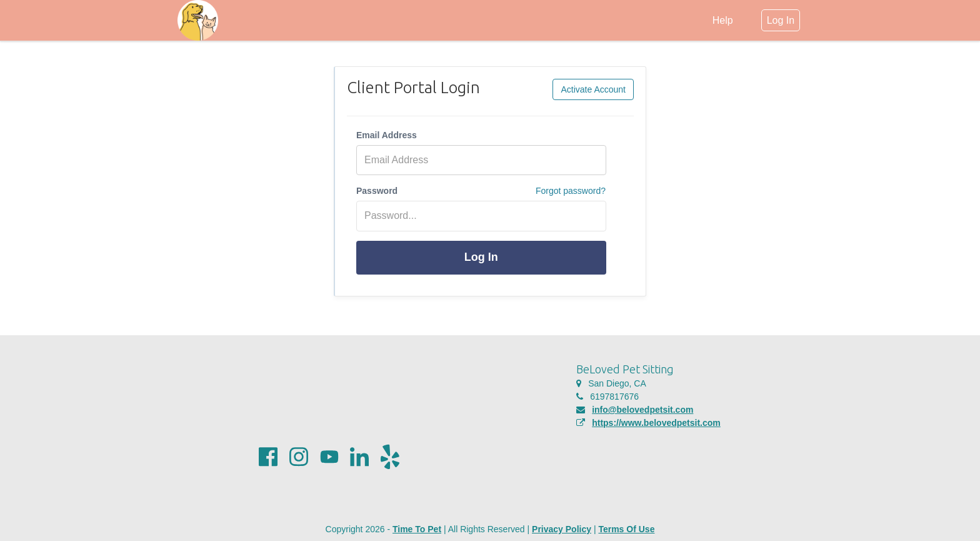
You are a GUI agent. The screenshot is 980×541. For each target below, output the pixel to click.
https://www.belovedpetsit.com (656, 423)
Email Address (387, 135)
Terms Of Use (626, 529)
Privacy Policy (562, 529)
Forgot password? (571, 191)
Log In (481, 257)
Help (723, 20)
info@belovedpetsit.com (642, 410)
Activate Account (593, 89)
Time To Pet (417, 529)
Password (377, 191)
